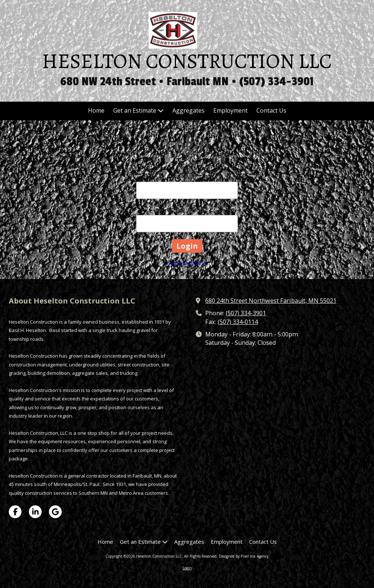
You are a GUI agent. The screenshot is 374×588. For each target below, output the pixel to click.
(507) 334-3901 (246, 313)
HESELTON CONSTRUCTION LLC (187, 61)
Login (187, 568)
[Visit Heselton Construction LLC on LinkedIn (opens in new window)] (35, 512)
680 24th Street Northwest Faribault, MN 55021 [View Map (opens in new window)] (271, 301)
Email (187, 177)
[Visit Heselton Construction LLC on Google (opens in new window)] (55, 512)
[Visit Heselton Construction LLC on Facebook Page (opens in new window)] (15, 512)
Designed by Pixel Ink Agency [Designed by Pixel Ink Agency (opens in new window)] (244, 556)
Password (187, 210)
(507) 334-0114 (238, 322)
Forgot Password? (187, 263)
